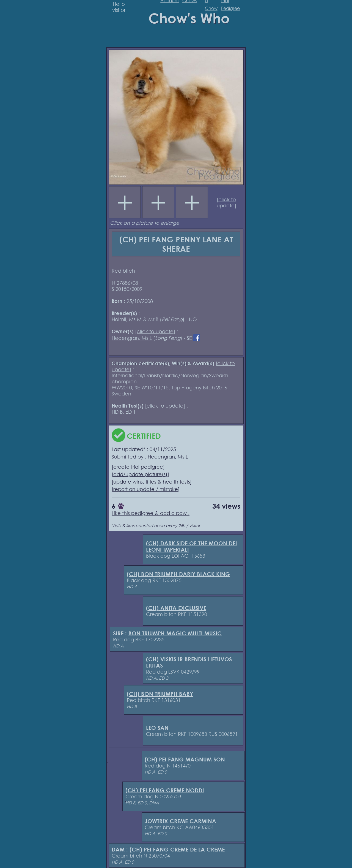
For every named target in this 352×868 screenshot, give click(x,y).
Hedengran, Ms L (132, 338)
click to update (226, 202)
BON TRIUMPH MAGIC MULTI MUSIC (175, 633)
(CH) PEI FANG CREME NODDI (165, 790)
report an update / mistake (146, 489)
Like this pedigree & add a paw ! (151, 513)
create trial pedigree (138, 467)
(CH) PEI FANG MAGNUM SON (185, 759)
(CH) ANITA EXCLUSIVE (176, 608)
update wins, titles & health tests (152, 482)
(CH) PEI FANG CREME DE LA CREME (177, 849)
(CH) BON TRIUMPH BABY (160, 694)
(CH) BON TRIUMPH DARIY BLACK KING (178, 574)
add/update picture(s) (140, 474)
